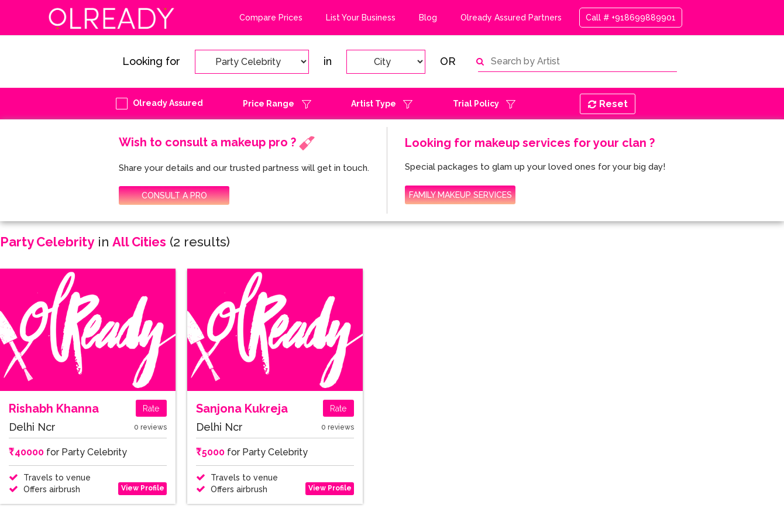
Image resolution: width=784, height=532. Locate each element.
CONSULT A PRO (174, 195)
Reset (608, 104)
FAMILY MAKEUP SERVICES (460, 195)
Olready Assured (168, 103)
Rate (151, 409)
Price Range (269, 104)
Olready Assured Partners (511, 18)
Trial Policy (476, 104)
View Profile (143, 488)
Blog (428, 18)
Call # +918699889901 (631, 18)
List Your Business (361, 18)
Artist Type (374, 104)
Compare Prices (271, 18)
